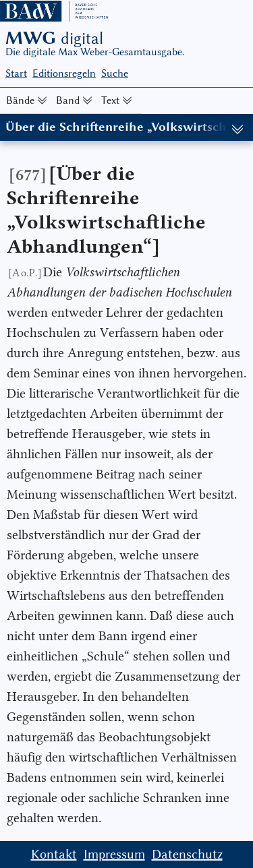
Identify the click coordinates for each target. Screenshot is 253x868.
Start (16, 73)
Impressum (114, 854)
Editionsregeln (64, 73)
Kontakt (54, 854)
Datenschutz (187, 854)
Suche (115, 73)
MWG (54, 38)
